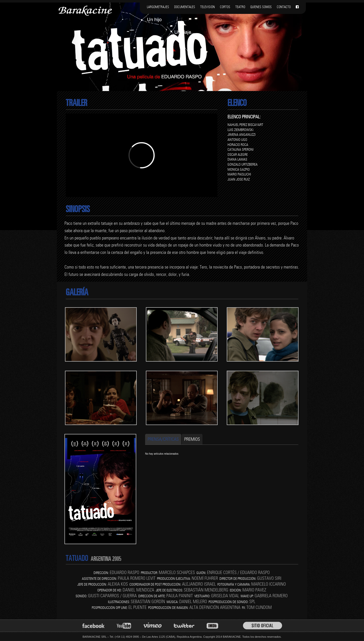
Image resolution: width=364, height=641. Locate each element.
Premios (192, 439)
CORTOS (225, 7)
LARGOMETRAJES (158, 7)
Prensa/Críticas (163, 439)
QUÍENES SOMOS (261, 7)
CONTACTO (284, 7)
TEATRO (240, 7)
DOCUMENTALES (185, 7)
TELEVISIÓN (208, 7)
